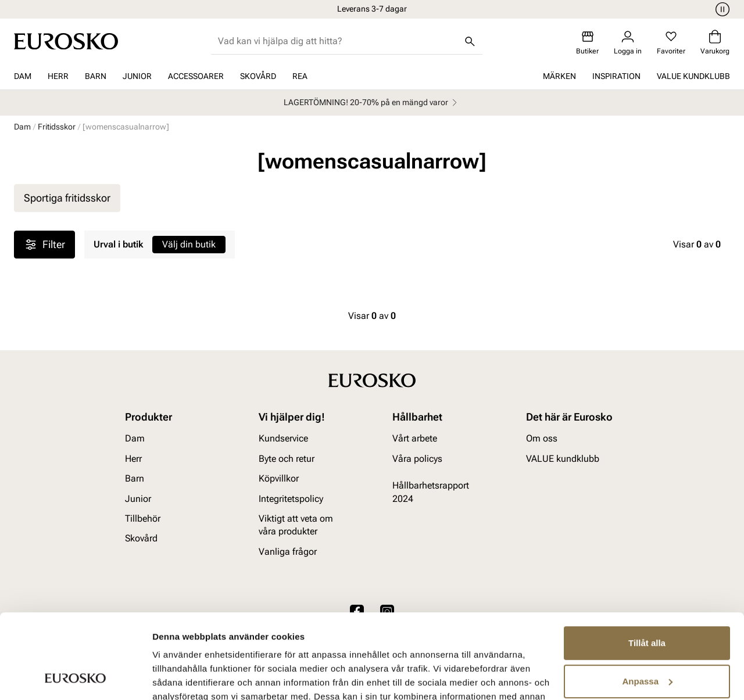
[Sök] (470, 41)
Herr (58, 76)
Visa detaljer (178, 677)
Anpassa (647, 602)
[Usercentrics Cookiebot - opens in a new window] (75, 677)
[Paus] (721, 9)
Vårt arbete (415, 439)
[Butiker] (587, 43)
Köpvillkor (279, 479)
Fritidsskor (57, 127)
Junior (137, 76)
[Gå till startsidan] (66, 41)
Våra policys (417, 459)
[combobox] (337, 41)
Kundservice (283, 439)
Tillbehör (143, 518)
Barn (96, 76)
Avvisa (647, 640)
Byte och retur (287, 459)
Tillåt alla (647, 564)
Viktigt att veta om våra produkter (296, 525)
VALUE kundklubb (693, 76)
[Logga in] (628, 43)
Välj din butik (189, 244)
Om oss (542, 439)
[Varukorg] (715, 43)
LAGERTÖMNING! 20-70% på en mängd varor (372, 103)
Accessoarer (196, 76)
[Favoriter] (671, 43)
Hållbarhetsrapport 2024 (431, 492)
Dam (23, 76)
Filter (44, 245)
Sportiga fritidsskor (67, 198)
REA (300, 76)
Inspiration (616, 76)
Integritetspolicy (291, 499)
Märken (559, 76)
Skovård (258, 76)
